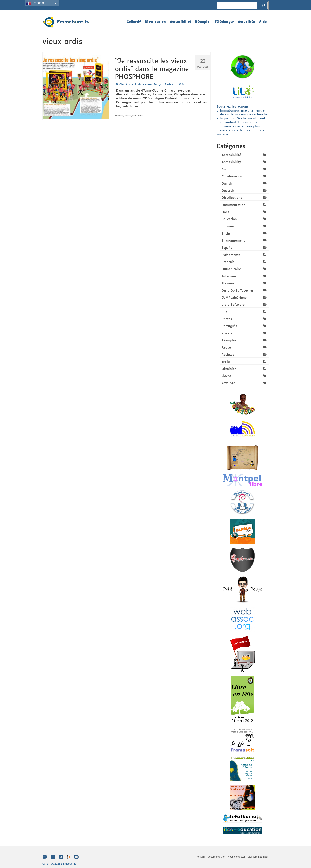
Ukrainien (229, 369)
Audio (226, 169)
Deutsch (228, 190)
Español (227, 247)
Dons (225, 212)
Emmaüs (228, 226)
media (120, 116)
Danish (227, 183)
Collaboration (232, 176)
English (227, 233)
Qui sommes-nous (258, 857)
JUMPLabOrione (234, 297)
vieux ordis (138, 116)
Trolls (226, 362)
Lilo (224, 312)
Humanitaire (231, 269)
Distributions (232, 197)
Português (229, 326)
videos (226, 376)
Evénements (231, 255)
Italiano (228, 283)
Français (159, 84)
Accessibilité (231, 155)
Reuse (226, 347)
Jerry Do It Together (238, 290)
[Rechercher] (263, 5)
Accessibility (231, 162)
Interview (229, 276)
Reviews (170, 84)
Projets (227, 333)
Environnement (144, 84)
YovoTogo (228, 383)
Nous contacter (236, 857)
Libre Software (233, 304)
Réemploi (229, 340)
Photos (227, 319)
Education (229, 219)
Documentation (233, 205)
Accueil (201, 857)
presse (128, 116)
